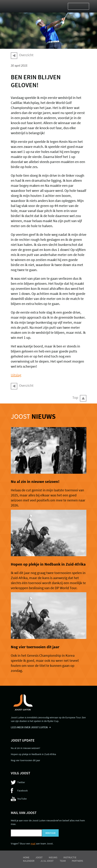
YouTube (22, 799)
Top (75, 397)
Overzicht (26, 55)
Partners (77, 861)
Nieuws (53, 857)
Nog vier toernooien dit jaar (35, 647)
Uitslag (16, 375)
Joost (33, 416)
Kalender (29, 861)
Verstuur (50, 833)
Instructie (70, 857)
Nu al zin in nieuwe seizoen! (35, 481)
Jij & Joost (47, 861)
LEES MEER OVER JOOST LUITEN (29, 727)
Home (26, 857)
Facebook (22, 791)
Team (63, 861)
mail (33, 844)
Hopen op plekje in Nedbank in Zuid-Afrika (48, 564)
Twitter (21, 782)
